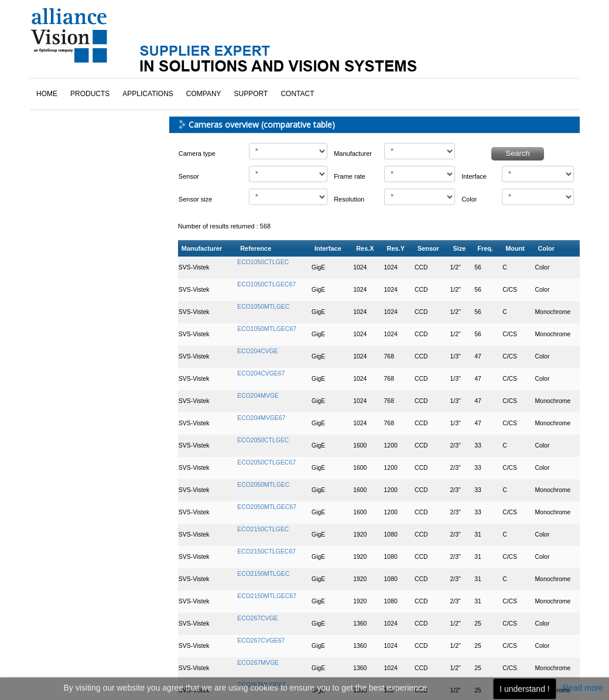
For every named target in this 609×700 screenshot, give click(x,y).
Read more (583, 688)
